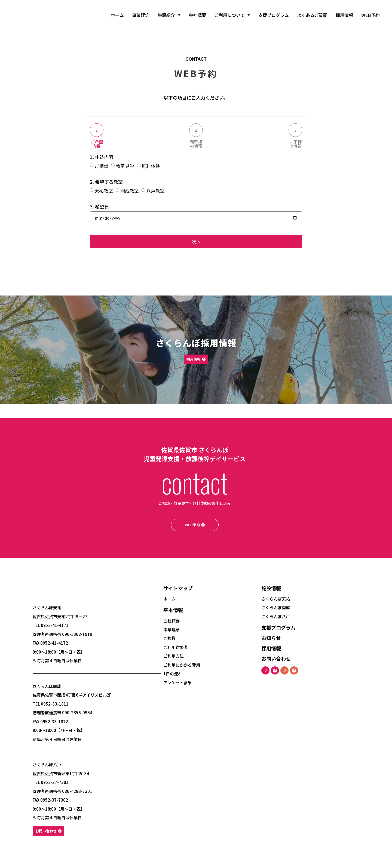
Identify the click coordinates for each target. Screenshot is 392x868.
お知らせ (271, 641)
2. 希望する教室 (106, 182)
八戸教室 (155, 191)
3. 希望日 (99, 207)
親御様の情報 (196, 144)
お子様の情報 (295, 144)
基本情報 (173, 613)
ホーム (117, 15)
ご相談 (101, 166)
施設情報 (271, 591)
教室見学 (125, 166)
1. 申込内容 (102, 157)
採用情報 (344, 15)
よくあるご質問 (312, 15)
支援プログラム (274, 15)
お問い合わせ (276, 662)
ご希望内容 (97, 144)
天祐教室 (104, 191)
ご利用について (232, 15)
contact (195, 482)
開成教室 (130, 191)
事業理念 (141, 15)
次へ (196, 241)
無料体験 (151, 166)
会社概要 (197, 15)
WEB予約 (370, 15)
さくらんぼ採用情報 (196, 341)
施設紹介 (169, 15)
